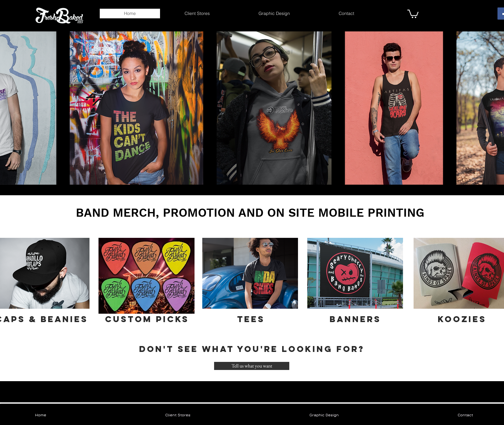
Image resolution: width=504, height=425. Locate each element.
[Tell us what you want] (252, 366)
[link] (413, 13)
